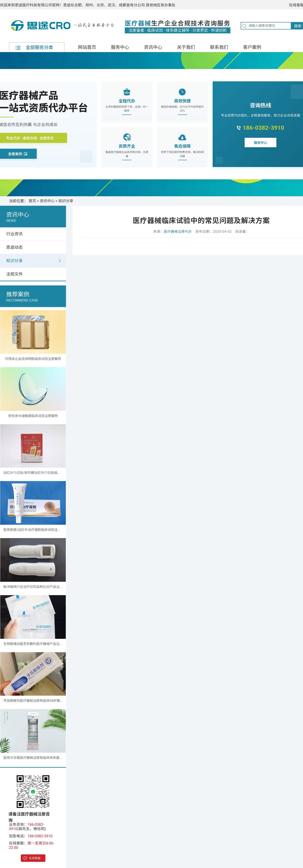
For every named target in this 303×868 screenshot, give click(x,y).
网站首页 (87, 47)
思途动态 (14, 247)
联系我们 (219, 47)
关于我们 (186, 47)
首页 (32, 201)
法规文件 (14, 274)
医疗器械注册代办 (178, 232)
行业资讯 (14, 234)
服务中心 (120, 47)
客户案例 (252, 47)
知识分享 (66, 201)
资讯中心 (153, 47)
